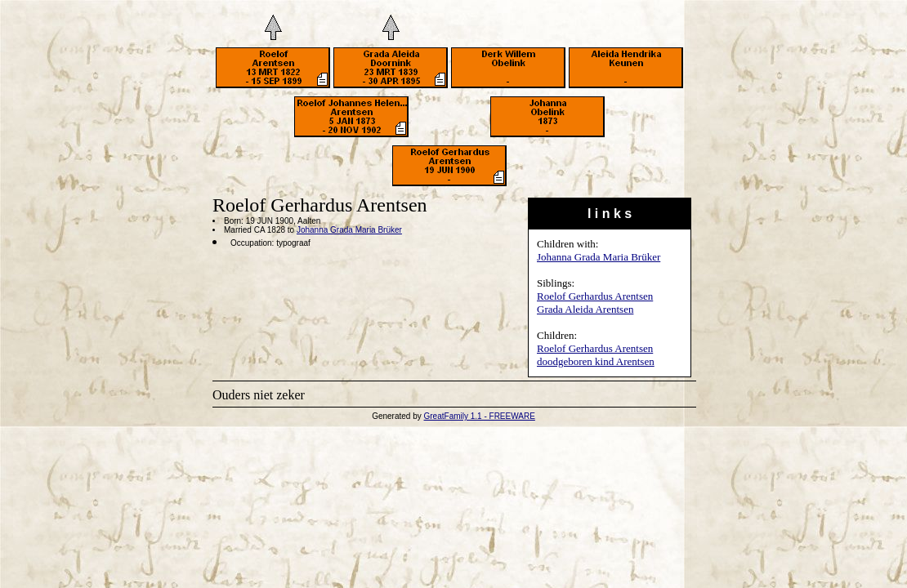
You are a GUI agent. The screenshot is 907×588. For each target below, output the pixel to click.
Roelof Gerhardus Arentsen (595, 296)
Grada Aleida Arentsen (585, 309)
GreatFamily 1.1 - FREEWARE (480, 416)
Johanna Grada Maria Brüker (599, 257)
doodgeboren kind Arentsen (596, 361)
